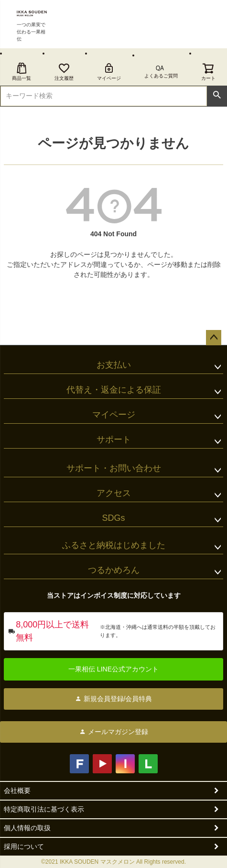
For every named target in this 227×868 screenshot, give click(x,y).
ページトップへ (214, 338)
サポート (114, 439)
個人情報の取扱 (27, 828)
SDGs (113, 518)
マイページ (109, 71)
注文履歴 (64, 71)
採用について (24, 846)
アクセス (114, 493)
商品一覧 (22, 71)
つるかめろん (114, 570)
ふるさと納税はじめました (114, 545)
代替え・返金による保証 (114, 390)
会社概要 (17, 791)
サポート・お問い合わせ (114, 468)
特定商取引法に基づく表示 (44, 809)
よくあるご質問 (161, 76)
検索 (217, 95)
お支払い (114, 365)
